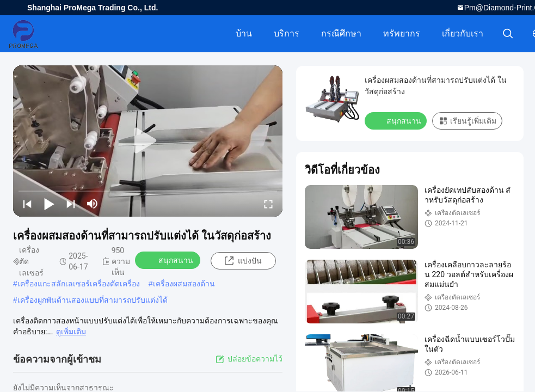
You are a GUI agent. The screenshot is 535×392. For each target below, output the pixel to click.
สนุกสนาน (169, 260)
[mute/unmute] (93, 204)
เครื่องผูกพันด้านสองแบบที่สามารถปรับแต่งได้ (93, 300)
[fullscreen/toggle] (268, 204)
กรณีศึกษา (341, 33)
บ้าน (244, 33)
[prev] (27, 204)
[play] (148, 141)
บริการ (287, 33)
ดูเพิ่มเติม (71, 332)
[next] (71, 204)
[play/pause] (49, 204)
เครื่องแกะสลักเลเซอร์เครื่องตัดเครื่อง (79, 284)
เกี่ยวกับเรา (463, 33)
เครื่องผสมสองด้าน (184, 284)
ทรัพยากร (402, 33)
